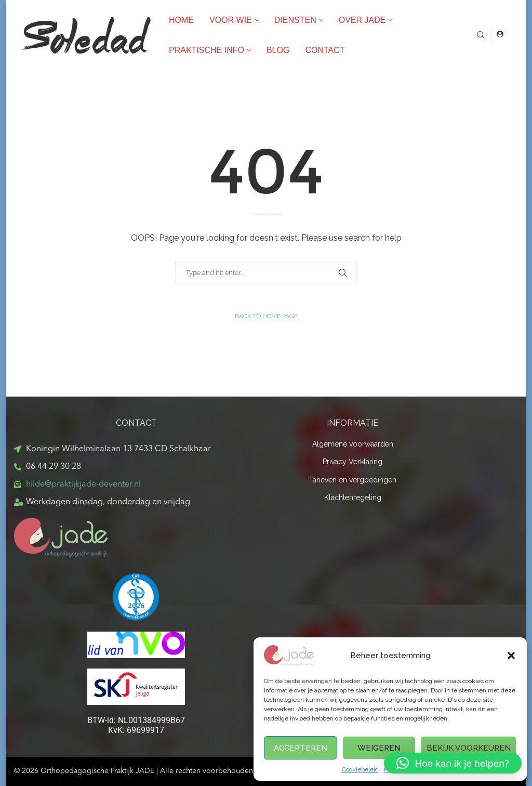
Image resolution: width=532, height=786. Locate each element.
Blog (278, 50)
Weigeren (379, 748)
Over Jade (362, 20)
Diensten (295, 20)
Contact (325, 50)
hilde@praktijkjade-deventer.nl (83, 484)
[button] (511, 656)
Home (181, 20)
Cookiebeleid (360, 769)
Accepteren (301, 748)
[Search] (481, 35)
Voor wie (231, 20)
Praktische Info (207, 50)
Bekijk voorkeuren (469, 748)
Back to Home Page (266, 316)
